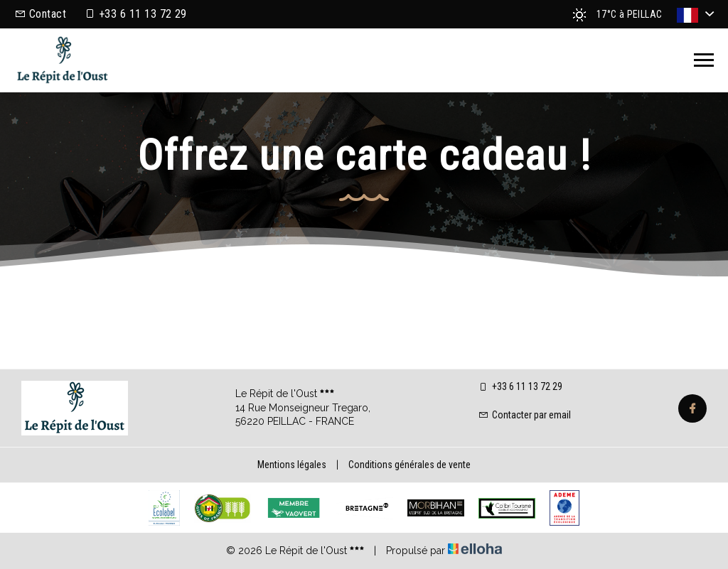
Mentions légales (292, 465)
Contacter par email (525, 415)
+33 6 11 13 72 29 (520, 386)
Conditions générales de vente (409, 465)
